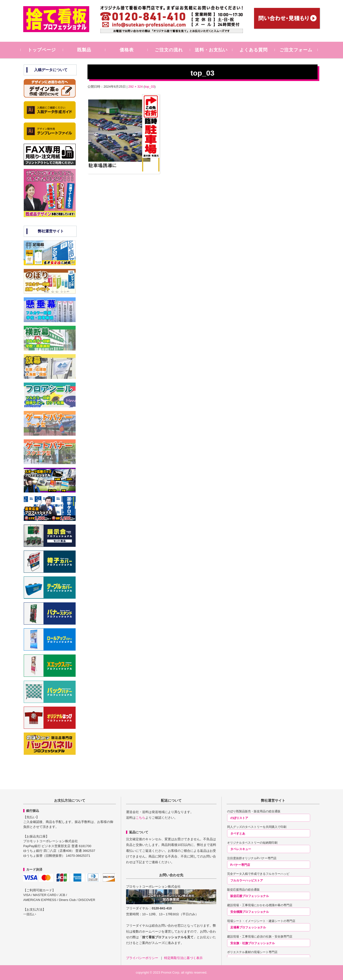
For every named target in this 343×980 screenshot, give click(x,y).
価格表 (129, 50)
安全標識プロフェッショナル (250, 912)
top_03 (150, 87)
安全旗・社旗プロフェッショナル (253, 943)
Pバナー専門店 (240, 865)
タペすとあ (238, 834)
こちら (140, 818)
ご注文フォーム (299, 50)
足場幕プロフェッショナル (248, 927)
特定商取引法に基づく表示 (183, 958)
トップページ (44, 50)
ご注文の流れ (171, 50)
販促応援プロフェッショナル (250, 896)
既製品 (87, 50)
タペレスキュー (241, 849)
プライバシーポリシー (143, 958)
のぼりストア (239, 818)
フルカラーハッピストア (247, 880)
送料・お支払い (214, 50)
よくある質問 (256, 50)
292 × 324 (135, 87)
